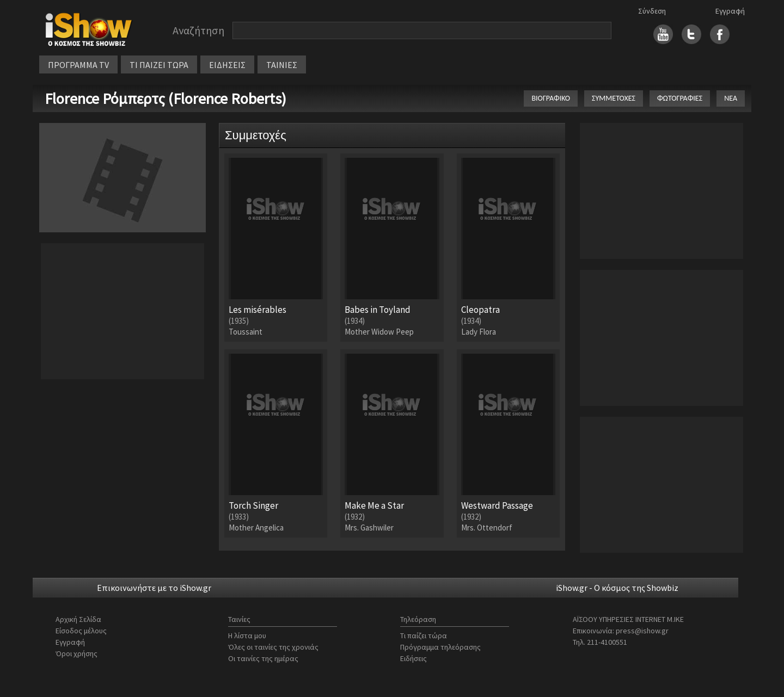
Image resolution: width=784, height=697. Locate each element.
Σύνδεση (652, 11)
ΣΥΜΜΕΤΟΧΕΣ (614, 98)
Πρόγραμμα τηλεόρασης (440, 647)
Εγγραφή (730, 11)
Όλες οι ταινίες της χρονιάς (273, 647)
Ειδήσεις (414, 658)
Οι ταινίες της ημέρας (263, 658)
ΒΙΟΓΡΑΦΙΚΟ (551, 98)
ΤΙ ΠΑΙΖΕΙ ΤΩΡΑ (159, 65)
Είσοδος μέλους (81, 631)
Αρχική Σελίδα (78, 619)
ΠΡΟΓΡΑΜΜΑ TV (78, 65)
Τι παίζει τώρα (424, 636)
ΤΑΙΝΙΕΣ (282, 65)
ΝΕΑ (731, 98)
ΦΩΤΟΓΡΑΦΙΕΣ (680, 98)
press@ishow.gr (642, 631)
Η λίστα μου (247, 636)
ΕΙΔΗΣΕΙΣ (227, 65)
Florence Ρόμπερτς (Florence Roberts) (166, 98)
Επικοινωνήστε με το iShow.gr (154, 588)
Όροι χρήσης (76, 653)
